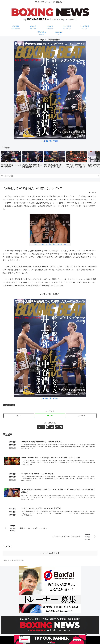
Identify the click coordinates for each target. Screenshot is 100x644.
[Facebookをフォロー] (43, 427)
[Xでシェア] (19, 416)
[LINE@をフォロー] (61, 427)
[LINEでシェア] (50, 416)
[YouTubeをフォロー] (52, 427)
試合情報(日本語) (9, 405)
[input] (50, 176)
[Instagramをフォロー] (48, 427)
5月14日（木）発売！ (50, 141)
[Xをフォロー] (39, 427)
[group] (11, 160)
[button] (96, 160)
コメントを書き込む (50, 553)
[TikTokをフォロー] (57, 427)
